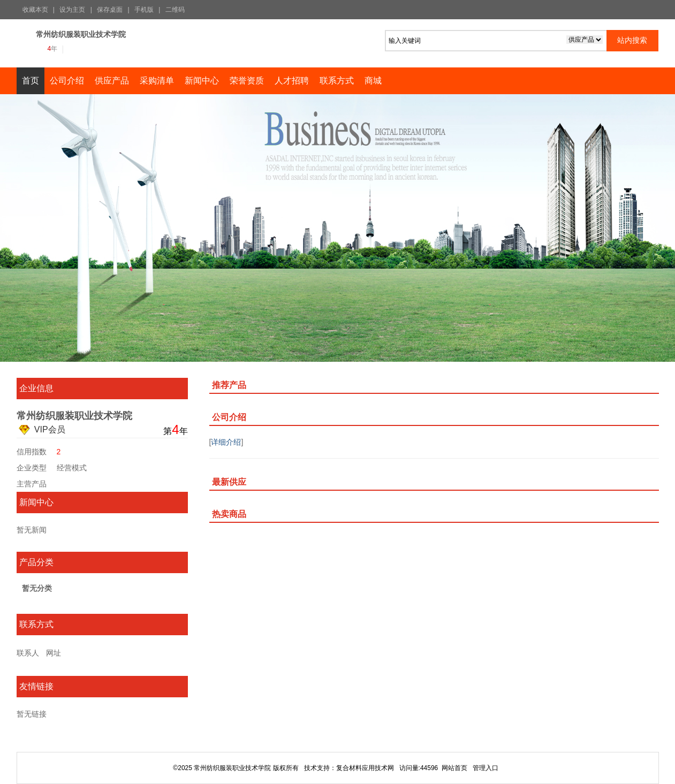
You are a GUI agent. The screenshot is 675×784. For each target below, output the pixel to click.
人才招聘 (292, 81)
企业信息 (36, 388)
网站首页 (454, 768)
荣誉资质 (247, 81)
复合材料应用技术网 (365, 768)
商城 (373, 81)
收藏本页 (35, 10)
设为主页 (72, 10)
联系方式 (337, 81)
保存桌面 (110, 10)
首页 (31, 81)
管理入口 (486, 768)
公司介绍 (67, 81)
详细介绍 (226, 442)
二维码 (175, 10)
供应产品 (112, 81)
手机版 (144, 10)
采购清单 (157, 81)
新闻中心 (202, 81)
